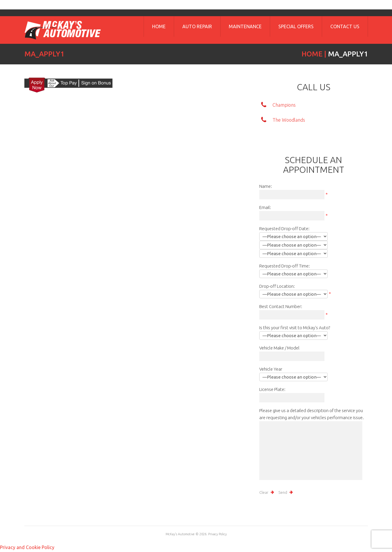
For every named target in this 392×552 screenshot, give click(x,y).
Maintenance (245, 26)
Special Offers (296, 26)
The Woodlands (289, 120)
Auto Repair (197, 26)
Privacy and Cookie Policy (27, 547)
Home (159, 26)
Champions (284, 105)
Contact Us (345, 26)
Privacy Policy (217, 534)
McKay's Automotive (180, 534)
